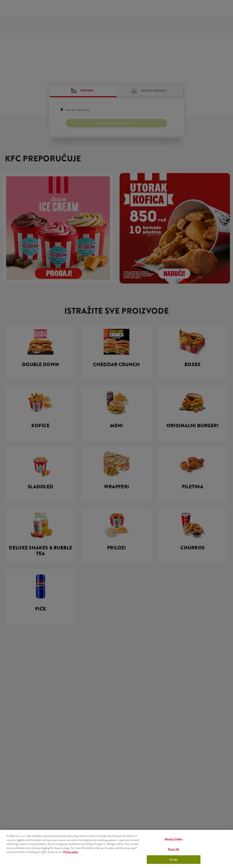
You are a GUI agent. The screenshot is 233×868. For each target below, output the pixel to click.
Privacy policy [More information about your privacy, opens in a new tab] (71, 852)
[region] (116, 849)
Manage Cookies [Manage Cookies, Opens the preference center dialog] (174, 839)
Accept (174, 859)
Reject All (174, 849)
